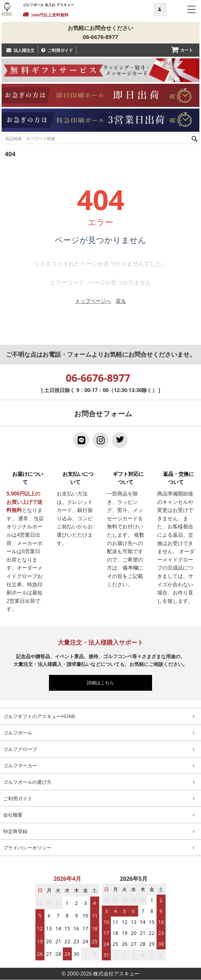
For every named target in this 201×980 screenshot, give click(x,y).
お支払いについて (75, 478)
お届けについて (25, 478)
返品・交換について (176, 478)
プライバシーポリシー (27, 848)
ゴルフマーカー (20, 766)
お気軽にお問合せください (100, 28)
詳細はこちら (103, 683)
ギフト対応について (126, 478)
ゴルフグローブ (20, 750)
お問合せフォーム (103, 414)
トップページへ (93, 301)
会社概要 (13, 815)
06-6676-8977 (100, 38)
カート (187, 50)
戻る (121, 301)
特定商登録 (15, 832)
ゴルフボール (18, 733)
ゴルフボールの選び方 (27, 783)
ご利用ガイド (60, 51)
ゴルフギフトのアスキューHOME (39, 717)
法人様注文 (24, 51)
